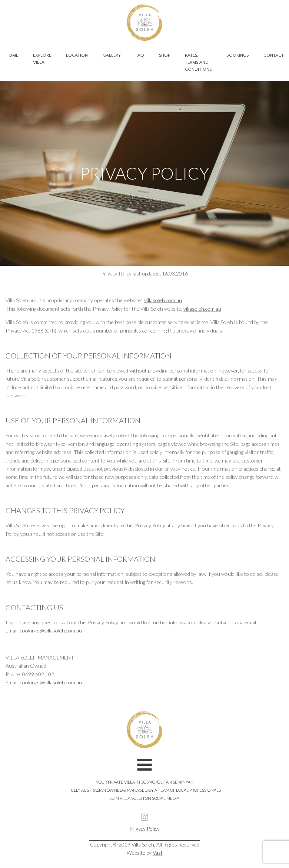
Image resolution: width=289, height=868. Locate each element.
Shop (165, 55)
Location (77, 55)
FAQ (140, 55)
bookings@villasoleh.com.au (51, 630)
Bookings (237, 55)
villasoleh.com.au (163, 300)
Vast (158, 853)
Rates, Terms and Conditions (198, 62)
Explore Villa (42, 59)
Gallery (112, 55)
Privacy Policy (144, 829)
